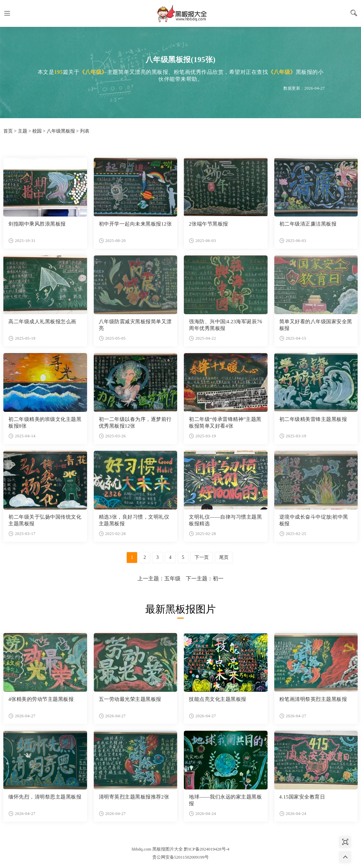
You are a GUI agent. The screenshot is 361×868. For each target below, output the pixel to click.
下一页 (202, 557)
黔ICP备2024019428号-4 (207, 849)
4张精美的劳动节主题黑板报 (41, 699)
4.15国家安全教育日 (302, 797)
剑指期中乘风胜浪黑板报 (37, 224)
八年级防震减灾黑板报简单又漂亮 (135, 325)
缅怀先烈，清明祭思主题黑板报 (45, 797)
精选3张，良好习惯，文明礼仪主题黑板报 (134, 520)
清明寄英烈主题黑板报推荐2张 (134, 797)
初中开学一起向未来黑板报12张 (135, 224)
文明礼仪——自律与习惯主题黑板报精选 (225, 520)
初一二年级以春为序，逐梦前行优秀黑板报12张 (135, 423)
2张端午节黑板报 (209, 224)
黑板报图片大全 (180, 13)
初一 (218, 578)
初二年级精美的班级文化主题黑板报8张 (45, 423)
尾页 (224, 557)
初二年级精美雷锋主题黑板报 (313, 419)
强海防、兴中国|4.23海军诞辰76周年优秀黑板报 (226, 325)
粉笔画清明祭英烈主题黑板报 (313, 699)
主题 (23, 131)
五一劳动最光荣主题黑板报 (130, 699)
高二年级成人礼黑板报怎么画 (42, 322)
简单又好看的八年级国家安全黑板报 (316, 325)
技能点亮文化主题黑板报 (218, 699)
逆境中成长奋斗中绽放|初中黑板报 (314, 520)
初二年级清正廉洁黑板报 (308, 224)
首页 (8, 131)
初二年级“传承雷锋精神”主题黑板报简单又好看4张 (225, 423)
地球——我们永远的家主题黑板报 (225, 800)
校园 (37, 131)
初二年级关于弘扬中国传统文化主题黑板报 (45, 520)
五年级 (172, 578)
